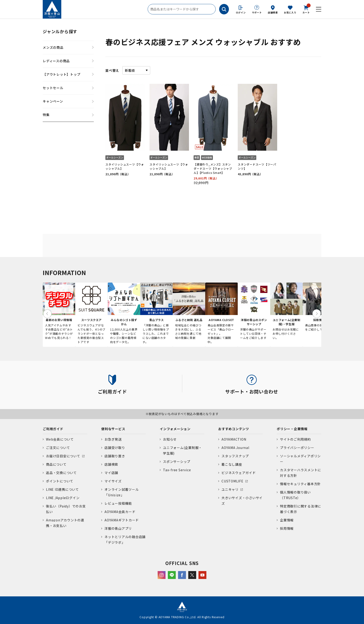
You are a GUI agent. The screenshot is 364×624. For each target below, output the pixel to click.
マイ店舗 (111, 473)
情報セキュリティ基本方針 (300, 484)
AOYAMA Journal (235, 448)
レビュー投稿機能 (118, 503)
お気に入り (290, 12)
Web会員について (60, 439)
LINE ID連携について (62, 489)
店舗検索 (273, 12)
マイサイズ (113, 481)
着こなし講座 (232, 464)
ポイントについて (60, 481)
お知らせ (170, 439)
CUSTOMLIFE (232, 481)
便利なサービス (113, 429)
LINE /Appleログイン (63, 498)
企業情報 (287, 520)
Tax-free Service (177, 470)
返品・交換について (61, 473)
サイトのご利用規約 (295, 439)
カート (306, 9)
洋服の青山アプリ (118, 528)
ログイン (241, 12)
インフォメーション (175, 429)
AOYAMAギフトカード (122, 520)
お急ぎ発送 (113, 439)
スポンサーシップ (177, 461)
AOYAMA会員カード (120, 512)
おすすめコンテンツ (234, 429)
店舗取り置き (115, 456)
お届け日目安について (63, 456)
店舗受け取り (115, 448)
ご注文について (58, 448)
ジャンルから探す (60, 31)
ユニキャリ (230, 489)
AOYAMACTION (234, 439)
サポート (257, 12)
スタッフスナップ (235, 456)
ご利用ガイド (53, 429)
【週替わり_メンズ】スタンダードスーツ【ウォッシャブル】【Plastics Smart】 (213, 168)
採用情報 (287, 528)
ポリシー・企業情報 (292, 429)
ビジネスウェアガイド (239, 473)
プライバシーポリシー (297, 448)
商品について (56, 464)
